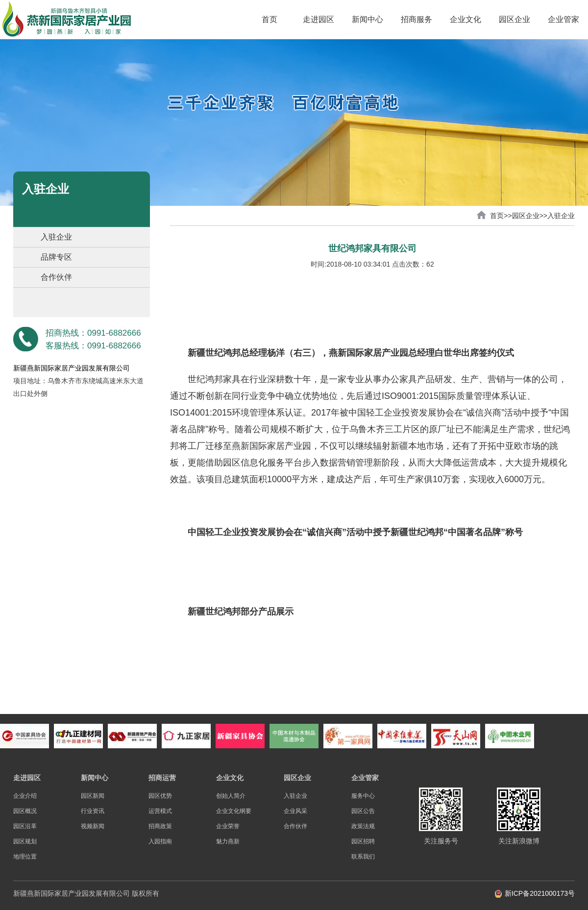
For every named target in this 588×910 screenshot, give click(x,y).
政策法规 (363, 826)
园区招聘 (363, 841)
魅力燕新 (228, 841)
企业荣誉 (228, 826)
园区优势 (160, 796)
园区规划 (25, 841)
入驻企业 (56, 237)
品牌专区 (56, 257)
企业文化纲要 (234, 811)
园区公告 (363, 811)
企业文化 (465, 19)
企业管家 (563, 19)
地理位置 (25, 857)
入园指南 (160, 841)
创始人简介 (231, 796)
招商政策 (160, 826)
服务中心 (363, 796)
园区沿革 (25, 826)
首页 (269, 19)
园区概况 (25, 811)
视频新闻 (93, 826)
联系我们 (363, 857)
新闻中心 (367, 19)
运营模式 (160, 811)
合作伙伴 (56, 277)
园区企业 (514, 19)
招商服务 (416, 19)
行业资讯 (93, 811)
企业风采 (295, 811)
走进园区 (318, 19)
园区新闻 (93, 796)
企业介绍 (25, 796)
